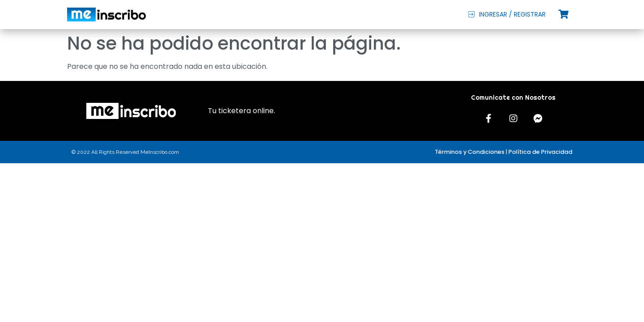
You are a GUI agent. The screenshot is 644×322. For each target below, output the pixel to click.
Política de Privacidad (540, 152)
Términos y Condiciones (470, 152)
